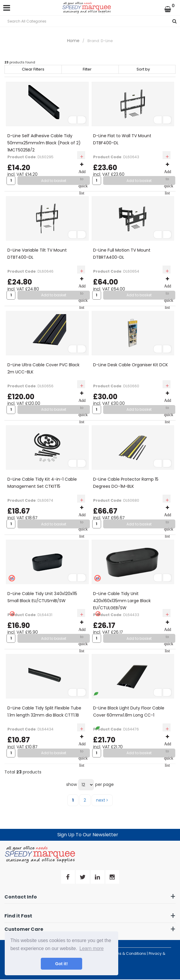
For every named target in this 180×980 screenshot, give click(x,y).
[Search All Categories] (90, 21)
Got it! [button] (61, 964)
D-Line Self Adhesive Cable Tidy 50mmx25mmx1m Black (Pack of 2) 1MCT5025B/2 (44, 143)
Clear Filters (33, 69)
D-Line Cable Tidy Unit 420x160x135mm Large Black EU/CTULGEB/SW (122, 601)
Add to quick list (83, 179)
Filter (87, 69)
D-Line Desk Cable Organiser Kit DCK (130, 365)
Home (73, 41)
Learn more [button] (92, 948)
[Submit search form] (175, 21)
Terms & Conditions (128, 953)
